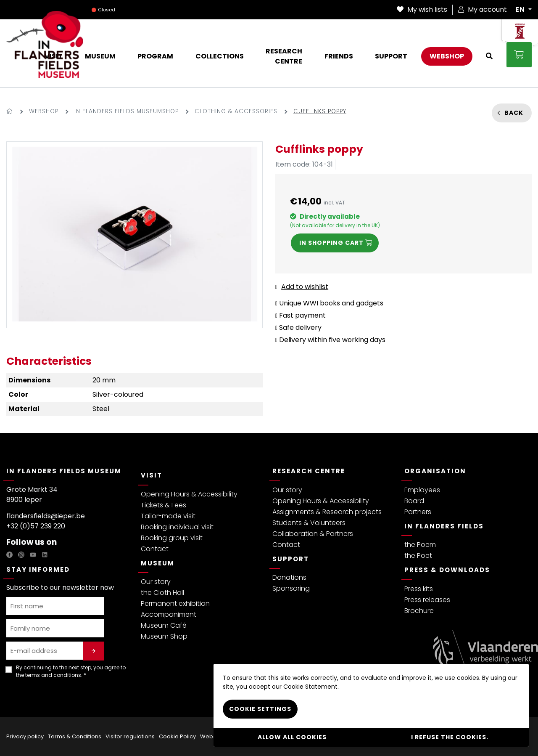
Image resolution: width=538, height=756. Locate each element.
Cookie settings (260, 708)
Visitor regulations (130, 736)
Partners (418, 512)
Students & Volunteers (309, 523)
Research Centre (309, 471)
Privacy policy (25, 736)
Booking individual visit (177, 527)
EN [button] (521, 10)
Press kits (419, 589)
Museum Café (164, 625)
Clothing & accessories (236, 111)
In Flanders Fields (444, 526)
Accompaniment (169, 614)
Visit (152, 475)
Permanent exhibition (175, 603)
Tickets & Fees (164, 505)
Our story (156, 582)
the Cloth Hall (162, 593)
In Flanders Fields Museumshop (127, 111)
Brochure (419, 611)
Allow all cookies (292, 737)
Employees (422, 490)
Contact (155, 549)
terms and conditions (53, 675)
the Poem (420, 545)
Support (291, 559)
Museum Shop (164, 636)
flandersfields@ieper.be (46, 516)
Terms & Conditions (75, 736)
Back (514, 113)
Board (414, 501)
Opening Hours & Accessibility (189, 494)
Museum (158, 563)
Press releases (427, 600)
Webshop (44, 111)
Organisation (435, 471)
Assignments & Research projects (327, 512)
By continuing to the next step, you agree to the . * (71, 671)
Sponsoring (291, 588)
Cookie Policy (177, 736)
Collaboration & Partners (313, 534)
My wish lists (422, 9)
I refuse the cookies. (450, 737)
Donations (289, 577)
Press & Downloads (447, 570)
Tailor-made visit (168, 516)
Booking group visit (172, 538)
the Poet (418, 556)
